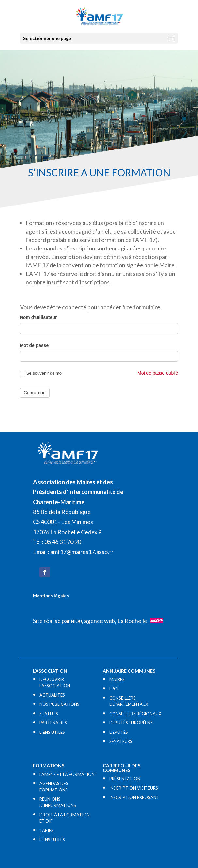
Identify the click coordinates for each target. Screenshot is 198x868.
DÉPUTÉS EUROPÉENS (131, 723)
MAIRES (117, 679)
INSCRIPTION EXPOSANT (134, 797)
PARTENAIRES (53, 723)
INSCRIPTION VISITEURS (134, 788)
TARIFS (46, 830)
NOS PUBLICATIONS (59, 704)
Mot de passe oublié (158, 373)
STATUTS (49, 714)
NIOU (76, 621)
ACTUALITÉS (52, 695)
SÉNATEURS (121, 741)
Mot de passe (34, 345)
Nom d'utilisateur (38, 317)
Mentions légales (51, 596)
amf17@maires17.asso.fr (82, 552)
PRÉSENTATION (125, 779)
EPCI (114, 689)
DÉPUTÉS (119, 732)
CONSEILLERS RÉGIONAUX (135, 714)
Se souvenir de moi (41, 373)
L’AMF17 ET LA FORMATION (67, 774)
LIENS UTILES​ (52, 732)
